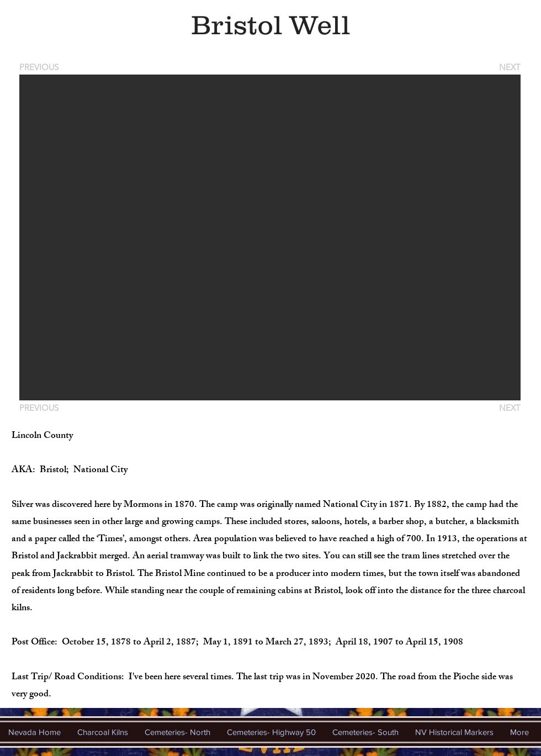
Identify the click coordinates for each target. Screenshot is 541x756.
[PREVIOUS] (41, 67)
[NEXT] (509, 67)
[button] (270, 237)
